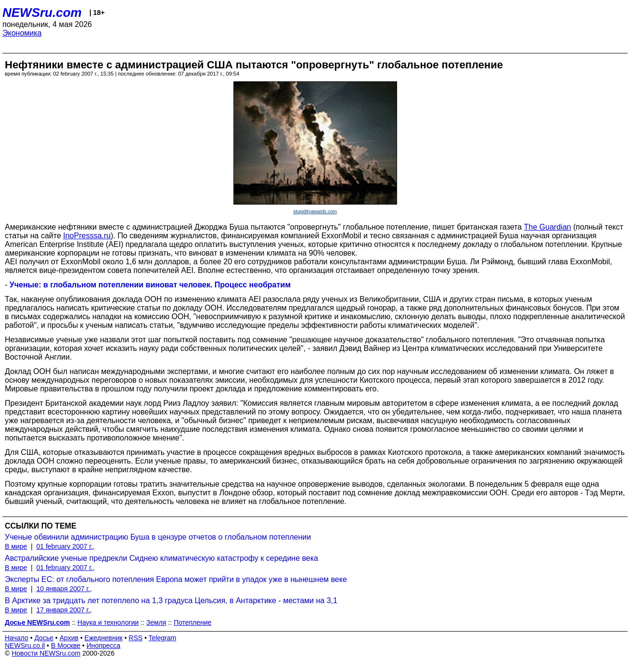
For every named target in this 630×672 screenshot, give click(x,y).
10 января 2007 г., (64, 589)
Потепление (193, 622)
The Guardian (548, 227)
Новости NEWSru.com (46, 653)
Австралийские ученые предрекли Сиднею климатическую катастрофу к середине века (161, 558)
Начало (17, 638)
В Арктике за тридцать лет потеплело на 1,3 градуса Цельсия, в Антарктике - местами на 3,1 (171, 601)
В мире (16, 546)
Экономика (22, 33)
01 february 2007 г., (65, 546)
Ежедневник (104, 638)
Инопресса (104, 646)
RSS (135, 638)
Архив (69, 638)
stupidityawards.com (315, 212)
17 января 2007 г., (64, 610)
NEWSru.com (42, 13)
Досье (44, 638)
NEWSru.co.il (25, 646)
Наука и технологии (108, 622)
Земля (156, 622)
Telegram (163, 638)
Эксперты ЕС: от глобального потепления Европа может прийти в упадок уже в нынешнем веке (176, 579)
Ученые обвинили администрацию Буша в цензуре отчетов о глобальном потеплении (158, 537)
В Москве (66, 646)
